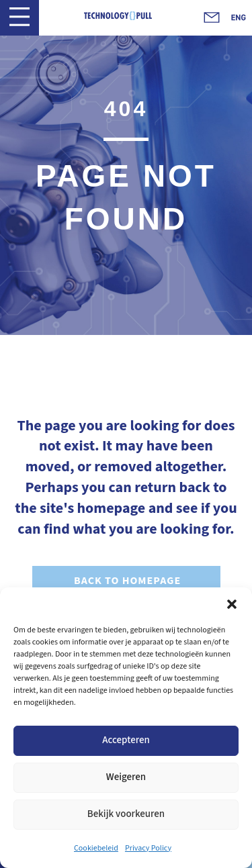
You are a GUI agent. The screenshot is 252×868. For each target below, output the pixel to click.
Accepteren (126, 740)
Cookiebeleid (96, 848)
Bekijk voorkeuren (126, 814)
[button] (232, 604)
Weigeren (126, 777)
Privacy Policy (148, 848)
